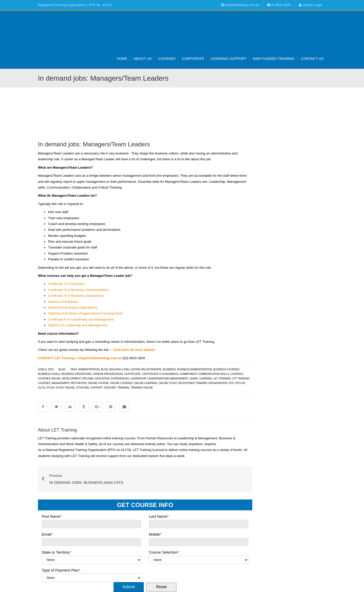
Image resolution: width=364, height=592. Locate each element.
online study (168, 383)
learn (194, 379)
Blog (62, 369)
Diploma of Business (63, 302)
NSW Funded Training (274, 59)
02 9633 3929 (279, 5)
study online (65, 388)
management (61, 383)
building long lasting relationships (135, 369)
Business (169, 369)
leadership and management (168, 379)
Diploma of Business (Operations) (73, 308)
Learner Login (310, 5)
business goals (49, 374)
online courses (121, 383)
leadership (138, 379)
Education (102, 379)
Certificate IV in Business (66, 284)
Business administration (195, 369)
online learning (146, 383)
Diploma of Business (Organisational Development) (85, 313)
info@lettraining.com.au (240, 5)
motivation (79, 383)
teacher (110, 388)
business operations (76, 374)
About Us (143, 59)
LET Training (222, 379)
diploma (88, 379)
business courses (226, 369)
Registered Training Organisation (203, 383)
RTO (231, 383)
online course (98, 383)
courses (237, 374)
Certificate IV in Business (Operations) (76, 296)
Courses (167, 59)
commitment (188, 374)
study (50, 388)
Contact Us (312, 59)
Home (122, 59)
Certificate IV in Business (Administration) (78, 290)
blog (105, 369)
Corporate (193, 59)
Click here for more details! (134, 350)
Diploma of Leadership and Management (78, 325)
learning (206, 379)
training (123, 388)
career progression (108, 374)
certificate (133, 374)
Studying (83, 388)
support (96, 388)
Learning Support (228, 59)
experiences (120, 379)
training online (142, 388)
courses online (49, 379)
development (71, 379)
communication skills (214, 374)
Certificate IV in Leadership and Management (81, 319)
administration (89, 369)
